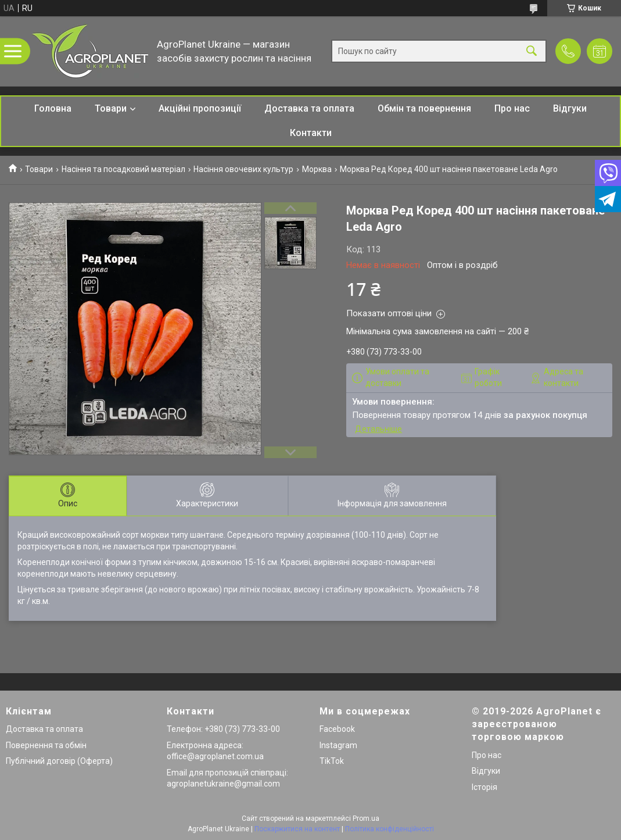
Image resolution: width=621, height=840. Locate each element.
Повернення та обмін (46, 745)
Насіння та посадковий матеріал (123, 169)
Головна (53, 108)
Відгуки (570, 108)
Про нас (512, 108)
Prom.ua (366, 818)
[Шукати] (532, 51)
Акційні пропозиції (200, 108)
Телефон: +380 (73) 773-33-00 (223, 729)
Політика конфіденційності (390, 829)
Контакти (311, 133)
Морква (317, 169)
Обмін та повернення (424, 108)
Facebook (337, 729)
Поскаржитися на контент (297, 829)
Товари (111, 108)
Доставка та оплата (309, 108)
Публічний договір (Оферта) (59, 761)
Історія (484, 787)
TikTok (332, 761)
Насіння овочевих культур (243, 169)
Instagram (338, 745)
